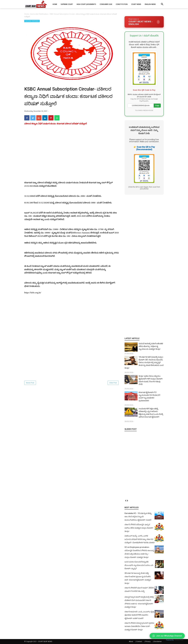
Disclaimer (158, 642)
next (127, 501)
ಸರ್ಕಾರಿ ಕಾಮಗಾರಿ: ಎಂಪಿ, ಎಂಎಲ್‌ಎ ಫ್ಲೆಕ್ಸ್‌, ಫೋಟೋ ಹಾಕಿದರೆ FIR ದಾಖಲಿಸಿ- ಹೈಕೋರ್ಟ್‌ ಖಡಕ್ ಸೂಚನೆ (139, 615)
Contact (139, 642)
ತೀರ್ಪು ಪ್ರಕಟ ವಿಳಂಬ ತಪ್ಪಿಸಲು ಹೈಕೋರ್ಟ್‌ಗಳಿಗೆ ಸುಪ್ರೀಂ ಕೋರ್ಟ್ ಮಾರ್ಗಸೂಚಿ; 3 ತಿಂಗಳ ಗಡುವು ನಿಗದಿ (151, 380)
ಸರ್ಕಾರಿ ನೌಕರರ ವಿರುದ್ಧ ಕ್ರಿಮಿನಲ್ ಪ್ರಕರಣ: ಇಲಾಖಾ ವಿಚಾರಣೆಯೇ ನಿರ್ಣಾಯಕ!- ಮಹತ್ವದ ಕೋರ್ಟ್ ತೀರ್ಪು (140, 626)
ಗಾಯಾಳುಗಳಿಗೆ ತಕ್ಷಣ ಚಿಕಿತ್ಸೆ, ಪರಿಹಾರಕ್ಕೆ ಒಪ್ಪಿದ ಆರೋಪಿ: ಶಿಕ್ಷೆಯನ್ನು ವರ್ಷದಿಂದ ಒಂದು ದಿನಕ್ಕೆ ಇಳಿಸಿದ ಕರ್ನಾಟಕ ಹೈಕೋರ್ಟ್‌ (151, 413)
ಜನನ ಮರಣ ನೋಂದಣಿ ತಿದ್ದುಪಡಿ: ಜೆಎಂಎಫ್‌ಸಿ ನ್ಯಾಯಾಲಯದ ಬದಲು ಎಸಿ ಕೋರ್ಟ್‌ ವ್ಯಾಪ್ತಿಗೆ (139, 565)
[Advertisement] (72, 156)
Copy (157, 106)
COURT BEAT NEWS (45, 642)
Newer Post (30, 383)
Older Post (113, 383)
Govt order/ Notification (32, 21)
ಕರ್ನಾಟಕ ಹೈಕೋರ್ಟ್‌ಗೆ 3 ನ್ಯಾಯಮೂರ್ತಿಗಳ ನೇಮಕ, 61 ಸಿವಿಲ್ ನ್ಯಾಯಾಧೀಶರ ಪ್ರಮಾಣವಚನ (149, 396)
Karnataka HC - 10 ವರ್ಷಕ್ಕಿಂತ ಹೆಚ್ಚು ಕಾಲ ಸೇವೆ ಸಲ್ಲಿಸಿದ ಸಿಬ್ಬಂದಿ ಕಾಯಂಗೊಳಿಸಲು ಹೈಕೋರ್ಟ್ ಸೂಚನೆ (138, 517)
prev (126, 501)
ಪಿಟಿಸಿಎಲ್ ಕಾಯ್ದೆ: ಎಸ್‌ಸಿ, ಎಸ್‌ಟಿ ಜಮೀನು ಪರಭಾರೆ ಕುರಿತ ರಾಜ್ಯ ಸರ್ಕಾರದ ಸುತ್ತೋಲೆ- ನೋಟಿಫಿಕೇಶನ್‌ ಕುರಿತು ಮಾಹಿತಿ (139, 539)
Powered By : (175, 640)
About (131, 642)
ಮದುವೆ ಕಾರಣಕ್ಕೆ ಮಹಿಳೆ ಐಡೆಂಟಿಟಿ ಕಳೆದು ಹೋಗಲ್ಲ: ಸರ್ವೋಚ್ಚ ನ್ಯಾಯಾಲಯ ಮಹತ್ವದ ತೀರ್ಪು (151, 346)
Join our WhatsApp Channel (167, 636)
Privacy (148, 642)
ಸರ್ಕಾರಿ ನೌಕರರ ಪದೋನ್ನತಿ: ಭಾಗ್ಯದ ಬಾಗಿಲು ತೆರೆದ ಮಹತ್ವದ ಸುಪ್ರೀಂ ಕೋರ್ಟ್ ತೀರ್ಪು (139, 528)
